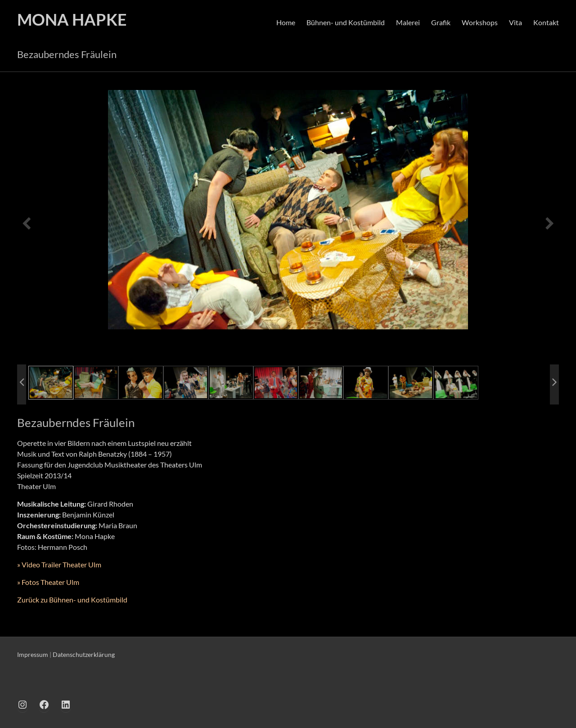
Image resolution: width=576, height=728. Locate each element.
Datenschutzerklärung (84, 654)
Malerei (408, 22)
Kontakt (546, 22)
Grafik (441, 22)
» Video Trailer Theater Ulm (59, 564)
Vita (515, 22)
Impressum (33, 654)
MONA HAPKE (72, 19)
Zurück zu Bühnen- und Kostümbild (72, 600)
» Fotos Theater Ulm (48, 582)
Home (286, 22)
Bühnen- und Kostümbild (346, 22)
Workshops (480, 22)
